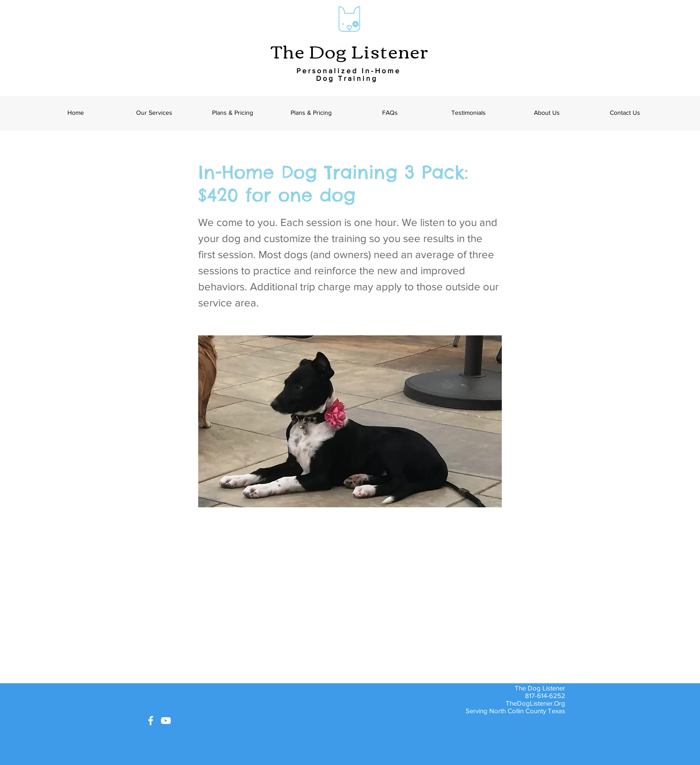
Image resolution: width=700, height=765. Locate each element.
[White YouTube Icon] (166, 721)
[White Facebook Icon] (151, 721)
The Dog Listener (350, 50)
